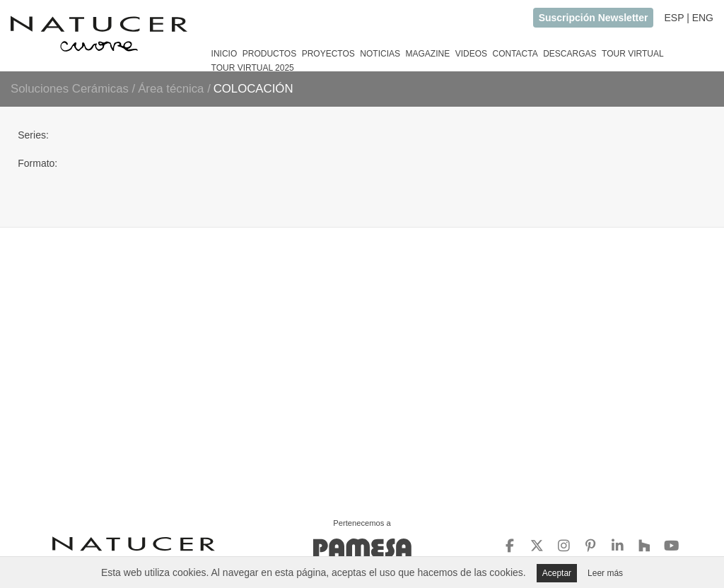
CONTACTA (515, 54)
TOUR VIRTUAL (633, 54)
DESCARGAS (570, 54)
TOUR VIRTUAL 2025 (253, 68)
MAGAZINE (427, 54)
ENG (703, 18)
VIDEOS (471, 54)
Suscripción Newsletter (594, 18)
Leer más (605, 573)
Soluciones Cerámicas (70, 89)
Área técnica (173, 89)
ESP (674, 18)
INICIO (224, 54)
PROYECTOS (328, 54)
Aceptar (557, 573)
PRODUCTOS (269, 54)
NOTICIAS (380, 54)
